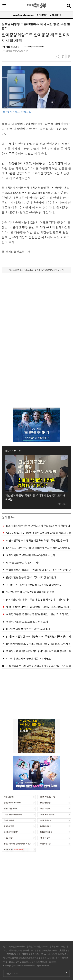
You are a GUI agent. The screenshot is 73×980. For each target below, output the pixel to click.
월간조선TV (41, 15)
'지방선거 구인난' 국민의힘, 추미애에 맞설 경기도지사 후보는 (35, 497)
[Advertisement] (36, 318)
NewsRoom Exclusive (23, 15)
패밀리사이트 (12, 974)
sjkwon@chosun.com (35, 47)
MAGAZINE (55, 15)
